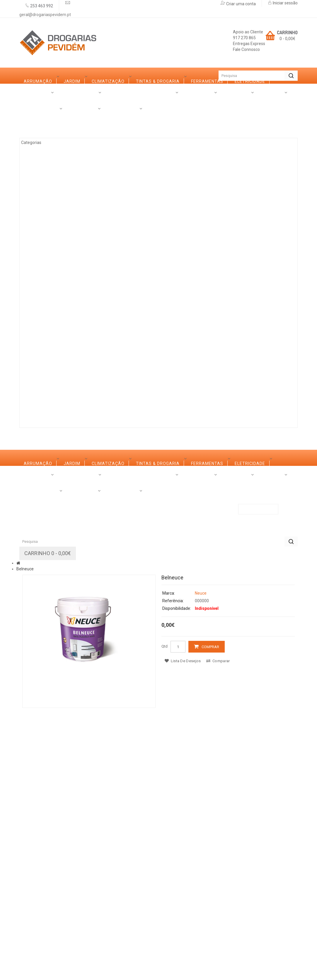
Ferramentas (46, 183)
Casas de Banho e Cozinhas (63, 264)
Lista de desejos (183, 891)
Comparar (218, 891)
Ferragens (43, 296)
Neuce (201, 823)
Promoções (130, 404)
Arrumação (44, 119)
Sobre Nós (36, 404)
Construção (45, 360)
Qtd (165, 876)
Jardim (39, 135)
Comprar (210, 877)
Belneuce (25, 799)
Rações (39, 376)
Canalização (46, 328)
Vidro (37, 248)
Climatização (47, 151)
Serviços (96, 404)
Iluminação (44, 344)
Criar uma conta (241, 4)
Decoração (44, 280)
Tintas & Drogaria (52, 167)
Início (30, 76)
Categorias (38, 92)
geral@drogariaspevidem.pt (45, 15)
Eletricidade (45, 199)
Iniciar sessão (285, 3)
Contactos (166, 404)
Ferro (37, 231)
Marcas (67, 404)
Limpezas (41, 312)
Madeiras (42, 215)
